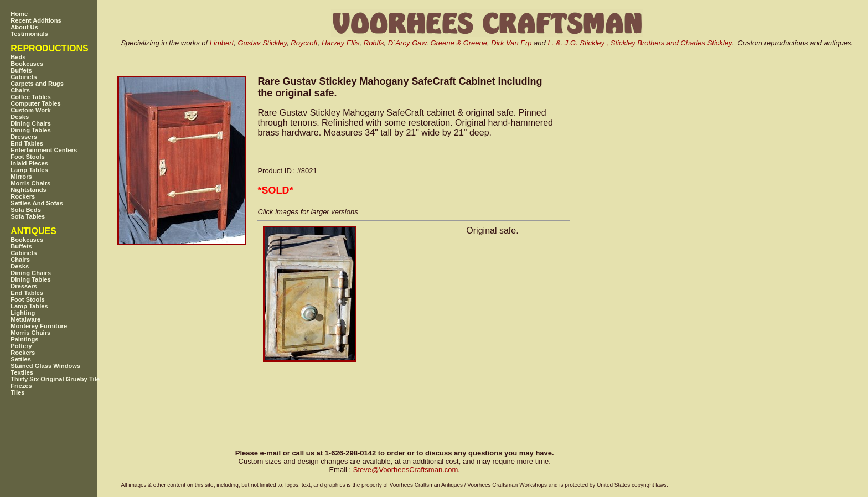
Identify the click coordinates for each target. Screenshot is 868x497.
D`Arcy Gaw (407, 43)
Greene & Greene (459, 43)
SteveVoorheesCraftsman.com (406, 470)
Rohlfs (374, 43)
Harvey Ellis (341, 43)
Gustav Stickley (262, 43)
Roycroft (304, 43)
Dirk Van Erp (511, 43)
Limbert (222, 43)
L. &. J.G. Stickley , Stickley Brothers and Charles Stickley (639, 43)
